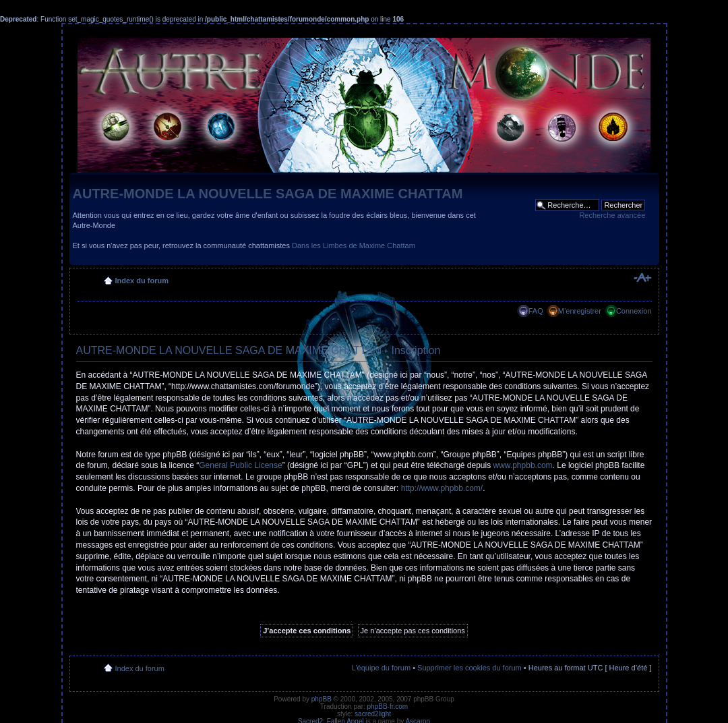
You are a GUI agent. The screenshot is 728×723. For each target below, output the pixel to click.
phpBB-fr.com (388, 706)
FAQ (536, 311)
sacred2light (373, 714)
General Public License (240, 465)
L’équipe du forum (381, 668)
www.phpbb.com (523, 465)
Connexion (634, 311)
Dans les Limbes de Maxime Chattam (354, 245)
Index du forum (142, 281)
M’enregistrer (580, 311)
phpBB (322, 699)
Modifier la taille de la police (642, 278)
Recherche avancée (612, 215)
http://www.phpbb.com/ (442, 488)
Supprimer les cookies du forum (469, 668)
